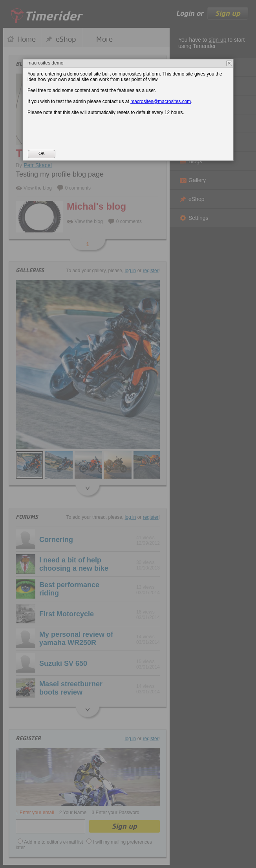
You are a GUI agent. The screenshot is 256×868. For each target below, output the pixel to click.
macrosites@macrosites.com (161, 101)
